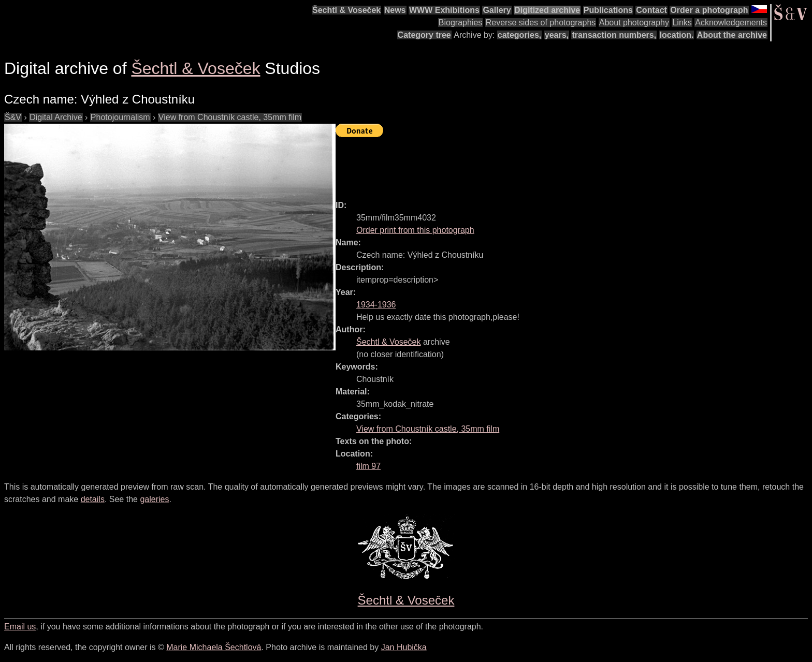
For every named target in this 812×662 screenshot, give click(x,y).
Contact (651, 10)
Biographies (461, 23)
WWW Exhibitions (444, 10)
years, (557, 35)
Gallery (497, 10)
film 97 (368, 466)
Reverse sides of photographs (541, 23)
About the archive (732, 35)
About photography (634, 23)
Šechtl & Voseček (346, 10)
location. (677, 35)
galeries (154, 499)
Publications (608, 10)
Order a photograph (709, 10)
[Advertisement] (524, 164)
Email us (20, 627)
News (395, 10)
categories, (519, 35)
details (93, 499)
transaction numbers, (614, 35)
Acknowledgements (731, 23)
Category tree (424, 35)
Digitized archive (547, 10)
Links (682, 23)
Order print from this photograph (415, 230)
